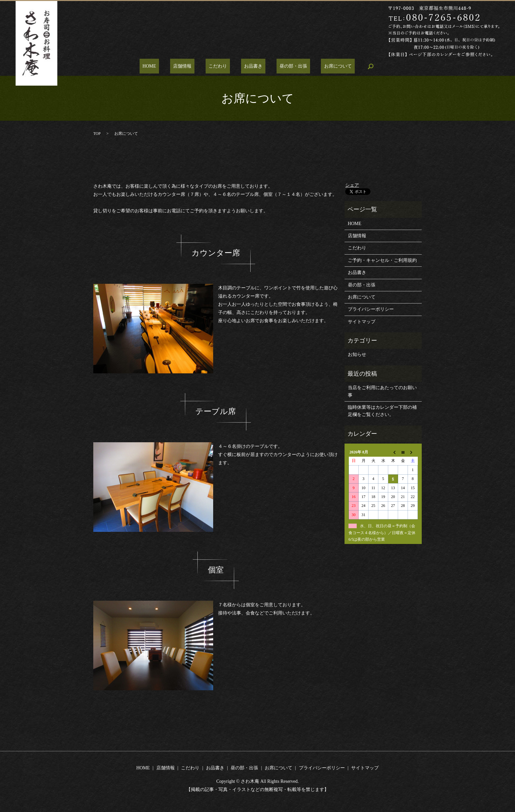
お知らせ (357, 354)
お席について (323, 66)
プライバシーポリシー (371, 309)
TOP (97, 134)
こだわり (221, 66)
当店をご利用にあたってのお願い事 (382, 391)
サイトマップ (362, 322)
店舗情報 (191, 66)
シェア (352, 185)
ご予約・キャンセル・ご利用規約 (382, 260)
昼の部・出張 (284, 66)
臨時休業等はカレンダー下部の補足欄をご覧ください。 (382, 411)
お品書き (250, 66)
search (352, 66)
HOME (164, 66)
